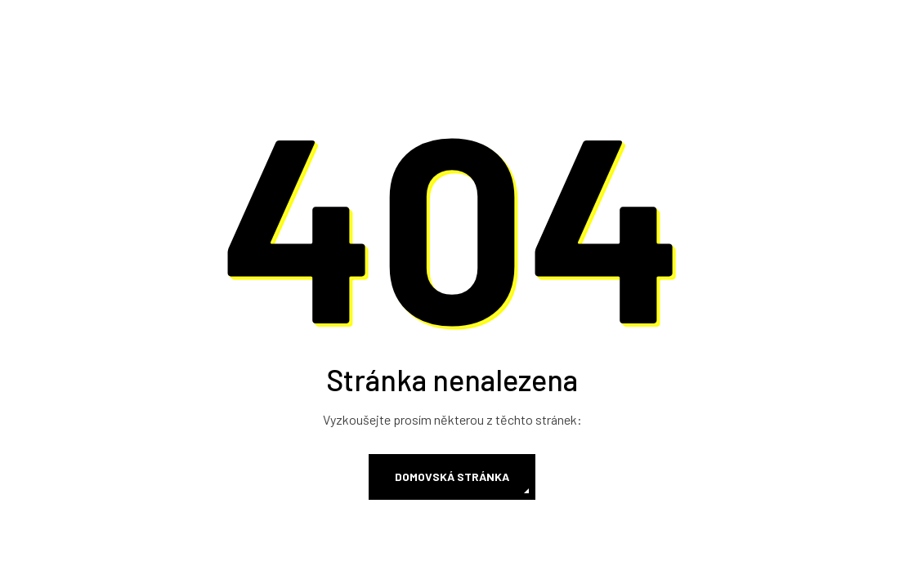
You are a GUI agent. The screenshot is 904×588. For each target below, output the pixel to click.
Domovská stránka (452, 477)
